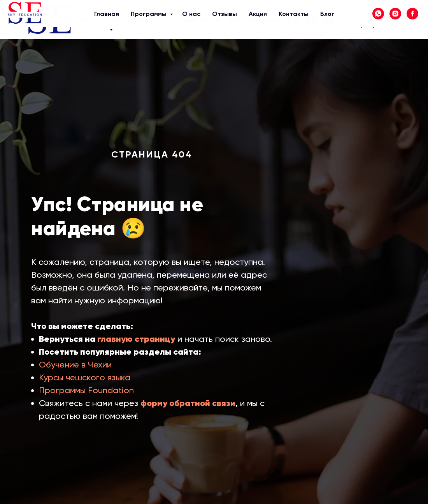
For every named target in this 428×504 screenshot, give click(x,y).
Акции (212, 20)
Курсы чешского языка (85, 377)
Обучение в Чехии (75, 365)
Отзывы (186, 20)
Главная (89, 20)
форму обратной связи (188, 403)
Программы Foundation (86, 390)
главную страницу (136, 339)
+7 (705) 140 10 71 (377, 25)
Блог (274, 20)
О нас (158, 20)
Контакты (244, 20)
